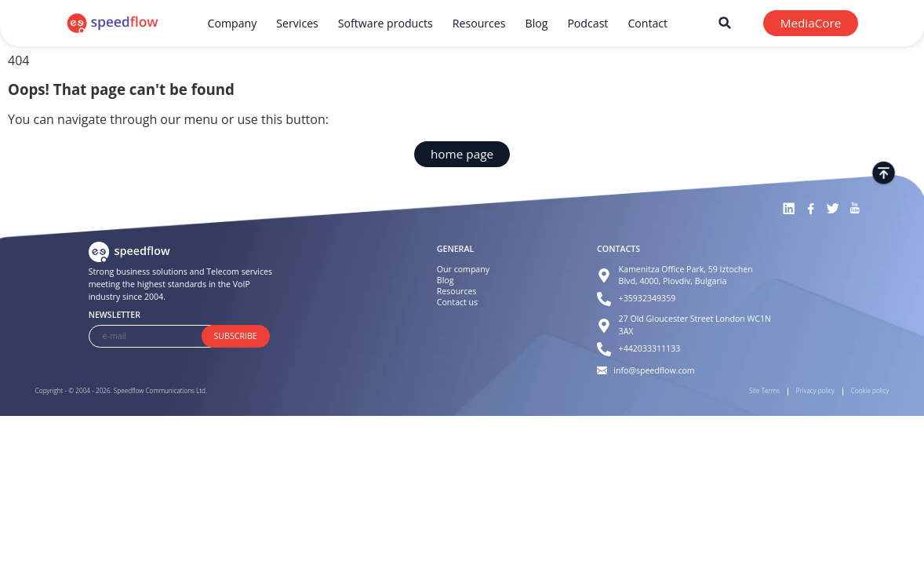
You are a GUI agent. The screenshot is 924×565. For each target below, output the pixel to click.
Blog (537, 23)
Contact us (457, 302)
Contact (648, 23)
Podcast (588, 23)
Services (297, 23)
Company (233, 23)
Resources (479, 23)
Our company (463, 269)
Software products (386, 23)
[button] (725, 23)
